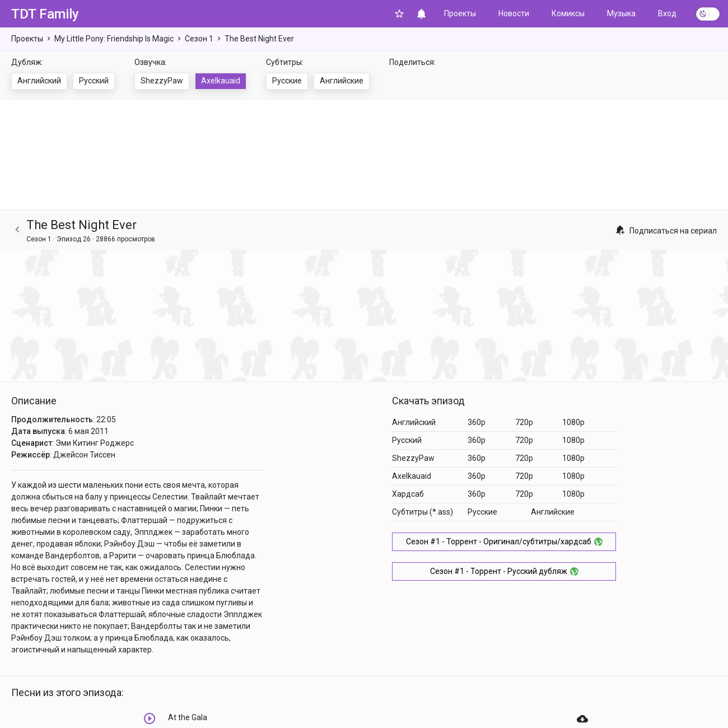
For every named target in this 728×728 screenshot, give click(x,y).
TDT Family (45, 14)
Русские (287, 81)
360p (477, 422)
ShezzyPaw (162, 81)
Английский (39, 81)
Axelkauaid (221, 81)
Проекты (460, 13)
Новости (514, 13)
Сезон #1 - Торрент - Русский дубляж (504, 571)
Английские (342, 81)
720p (524, 422)
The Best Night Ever (259, 39)
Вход (667, 13)
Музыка (621, 13)
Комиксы (568, 13)
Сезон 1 (199, 39)
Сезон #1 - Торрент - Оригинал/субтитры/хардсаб (504, 542)
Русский (94, 81)
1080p (573, 422)
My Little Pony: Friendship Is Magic (114, 39)
